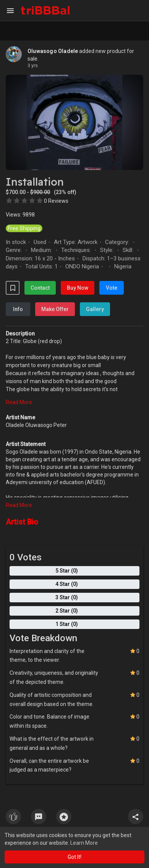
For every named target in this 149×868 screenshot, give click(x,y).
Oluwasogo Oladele (53, 51)
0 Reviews (56, 201)
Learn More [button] (84, 843)
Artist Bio (22, 522)
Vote (112, 288)
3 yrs (33, 66)
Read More (19, 402)
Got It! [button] (74, 857)
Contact (40, 288)
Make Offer (55, 309)
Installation (35, 182)
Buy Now (78, 288)
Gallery (95, 309)
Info (18, 309)
